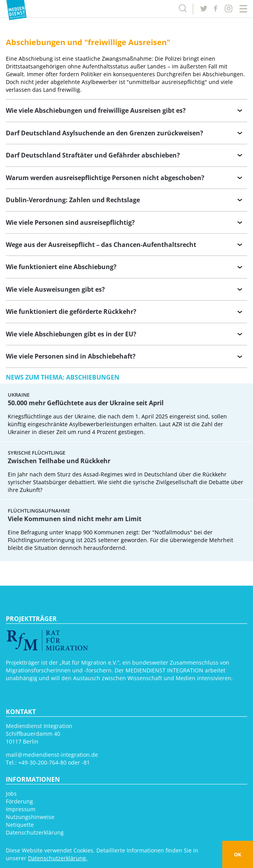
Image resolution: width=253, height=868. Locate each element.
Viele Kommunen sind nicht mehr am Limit (75, 519)
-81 (86, 762)
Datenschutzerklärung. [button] (58, 858)
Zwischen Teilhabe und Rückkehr (59, 461)
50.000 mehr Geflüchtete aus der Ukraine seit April (86, 403)
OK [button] (238, 855)
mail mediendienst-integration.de (52, 755)
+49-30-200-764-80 (42, 762)
